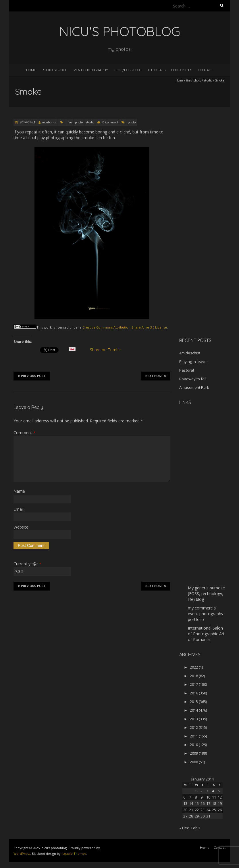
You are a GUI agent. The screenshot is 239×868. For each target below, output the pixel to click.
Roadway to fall (193, 379)
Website (21, 527)
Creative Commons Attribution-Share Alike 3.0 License (125, 327)
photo (197, 80)
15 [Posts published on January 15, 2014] (197, 803)
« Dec (184, 828)
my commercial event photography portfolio (206, 614)
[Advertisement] (209, 242)
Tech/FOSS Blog (128, 70)
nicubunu (49, 122)
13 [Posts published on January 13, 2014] (185, 803)
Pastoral (187, 370)
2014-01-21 (27, 122)
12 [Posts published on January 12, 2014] (220, 797)
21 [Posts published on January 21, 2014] (191, 810)
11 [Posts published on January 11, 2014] (214, 797)
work (48, 327)
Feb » (196, 828)
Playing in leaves (194, 362)
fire (188, 80)
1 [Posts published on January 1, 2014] (196, 791)
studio (208, 80)
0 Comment (110, 122)
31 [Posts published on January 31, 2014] (208, 816)
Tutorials (156, 70)
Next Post (156, 376)
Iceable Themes (74, 854)
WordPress (22, 854)
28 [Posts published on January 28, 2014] (191, 816)
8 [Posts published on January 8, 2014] (196, 797)
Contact (205, 70)
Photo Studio (54, 70)
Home (31, 70)
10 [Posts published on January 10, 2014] (208, 797)
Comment (24, 433)
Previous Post (32, 376)
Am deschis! (190, 353)
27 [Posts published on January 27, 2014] (185, 816)
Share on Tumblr (108, 350)
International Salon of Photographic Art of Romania (206, 634)
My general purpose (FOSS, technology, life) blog (206, 594)
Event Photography (90, 70)
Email (19, 509)
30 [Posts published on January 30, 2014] (203, 816)
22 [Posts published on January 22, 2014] (197, 810)
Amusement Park (194, 387)
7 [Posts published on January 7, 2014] (190, 797)
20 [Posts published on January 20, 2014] (185, 810)
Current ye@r (27, 564)
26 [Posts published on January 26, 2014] (220, 810)
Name (19, 491)
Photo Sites (182, 70)
